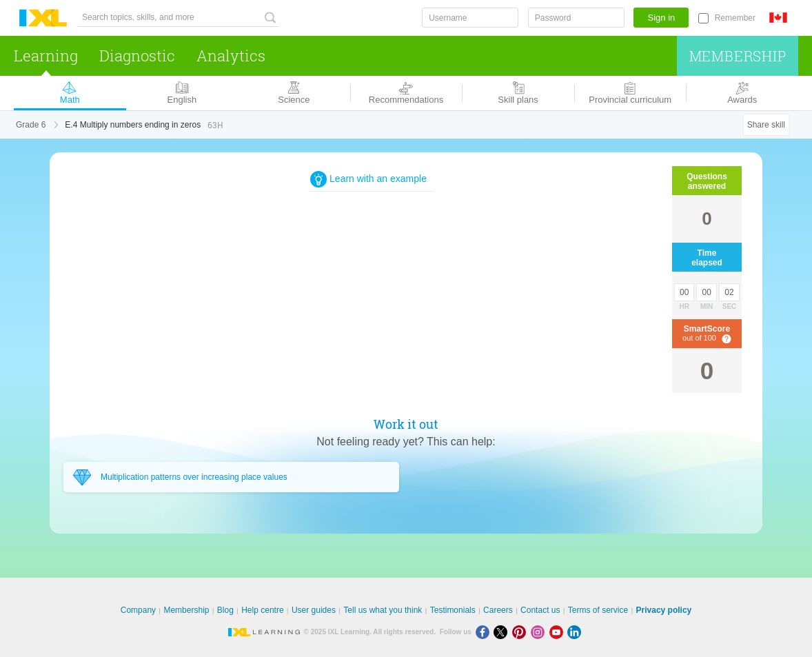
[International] (784, 18)
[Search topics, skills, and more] (179, 18)
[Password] (576, 18)
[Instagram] (540, 632)
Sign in (662, 18)
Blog (225, 610)
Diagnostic (137, 55)
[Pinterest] (521, 632)
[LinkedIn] (576, 632)
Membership (738, 56)
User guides (314, 610)
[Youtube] (559, 632)
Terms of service (598, 610)
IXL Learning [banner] (43, 18)
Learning (46, 55)
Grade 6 (31, 125)
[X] (503, 632)
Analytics (231, 55)
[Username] (470, 18)
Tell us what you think (383, 610)
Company (138, 610)
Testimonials (453, 610)
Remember (735, 18)
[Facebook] (485, 632)
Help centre (262, 610)
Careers (498, 610)
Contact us (540, 610)
